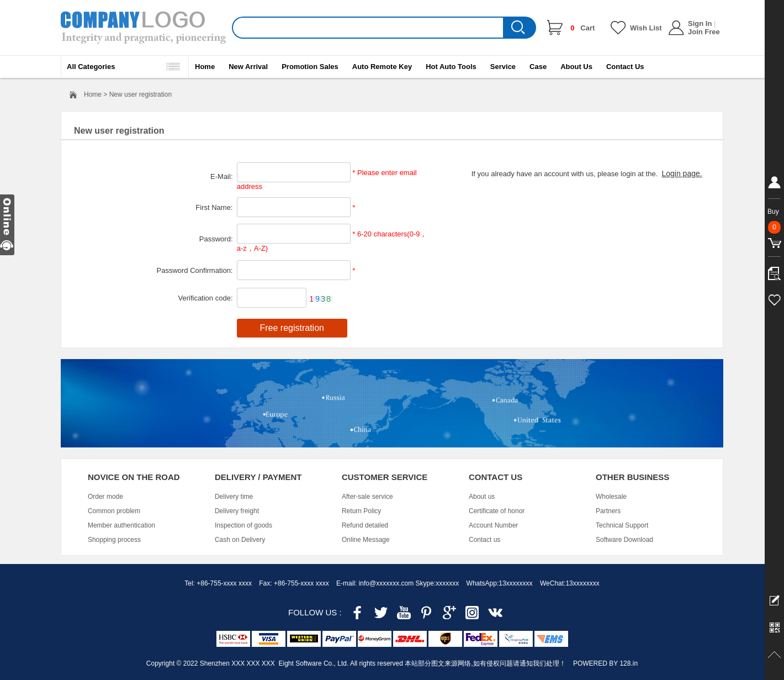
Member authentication (121, 525)
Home (205, 67)
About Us (576, 67)
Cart (582, 28)
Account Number (493, 525)
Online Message (366, 540)
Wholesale (611, 497)
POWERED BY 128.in (605, 663)
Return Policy (361, 511)
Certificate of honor (497, 511)
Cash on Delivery (240, 540)
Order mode (105, 497)
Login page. (682, 173)
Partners (608, 511)
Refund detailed (365, 525)
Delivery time (234, 497)
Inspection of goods (243, 525)
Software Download (624, 540)
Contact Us (625, 67)
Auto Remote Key (382, 67)
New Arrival (248, 67)
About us (482, 497)
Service (503, 67)
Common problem (114, 511)
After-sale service (367, 497)
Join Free (704, 32)
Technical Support (622, 525)
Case (538, 67)
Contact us (484, 540)
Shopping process (114, 540)
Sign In (700, 23)
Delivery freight (237, 511)
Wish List (646, 28)
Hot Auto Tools (451, 67)
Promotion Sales (310, 67)
